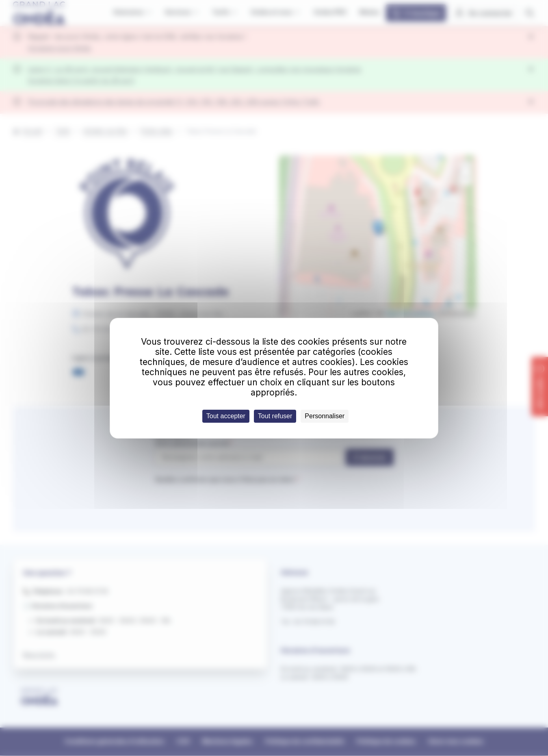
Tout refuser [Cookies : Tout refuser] (275, 416)
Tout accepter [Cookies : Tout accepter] (226, 416)
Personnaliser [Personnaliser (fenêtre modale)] (325, 416)
